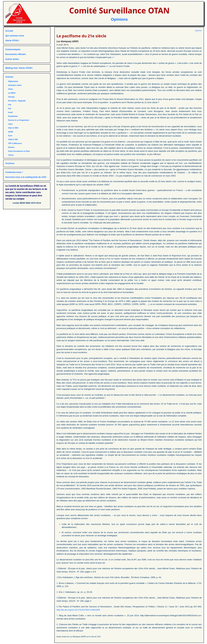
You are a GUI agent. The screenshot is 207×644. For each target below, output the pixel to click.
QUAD (11, 132)
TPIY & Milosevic (15, 143)
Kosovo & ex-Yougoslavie (19, 120)
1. (57, 568)
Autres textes (12, 59)
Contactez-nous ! (14, 172)
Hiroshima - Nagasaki (17, 101)
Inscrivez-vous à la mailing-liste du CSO (26, 177)
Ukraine (11, 147)
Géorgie (11, 97)
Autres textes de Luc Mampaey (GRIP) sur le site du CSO (79, 637)
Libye (10, 124)
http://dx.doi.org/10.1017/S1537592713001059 (78, 610)
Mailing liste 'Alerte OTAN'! (19, 68)
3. (57, 583)
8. (57, 624)
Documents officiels (16, 54)
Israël (10, 112)
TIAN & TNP (13, 139)
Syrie (10, 136)
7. (57, 615)
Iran (10, 108)
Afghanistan (13, 81)
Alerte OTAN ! (12, 40)
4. (57, 592)
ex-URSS (12, 93)
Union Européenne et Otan (19, 151)
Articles (9, 77)
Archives (10, 163)
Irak (10, 105)
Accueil (9, 31)
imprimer (198, 31)
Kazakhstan (13, 116)
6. (57, 607)
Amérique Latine (15, 85)
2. (57, 577)
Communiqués (13, 49)
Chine (11, 89)
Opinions (119, 19)
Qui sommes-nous (15, 36)
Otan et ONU (13, 128)
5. (57, 598)
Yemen (11, 155)
